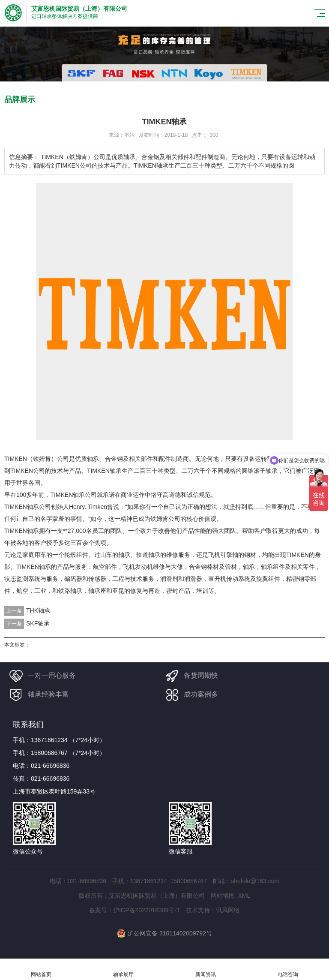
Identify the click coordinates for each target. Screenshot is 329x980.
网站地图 (223, 896)
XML (244, 896)
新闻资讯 (206, 969)
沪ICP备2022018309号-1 (147, 910)
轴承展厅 (123, 969)
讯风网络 (228, 910)
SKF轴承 (38, 623)
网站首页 (41, 969)
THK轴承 (38, 610)
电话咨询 (288, 969)
